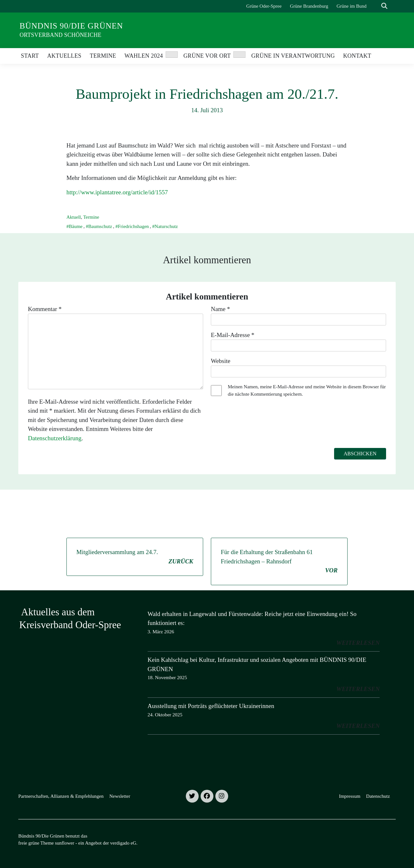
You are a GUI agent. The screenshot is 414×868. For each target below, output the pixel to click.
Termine (91, 217)
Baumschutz (100, 226)
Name (220, 309)
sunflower (65, 843)
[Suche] (375, 6)
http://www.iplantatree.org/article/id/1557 (117, 192)
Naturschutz (166, 226)
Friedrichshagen (133, 226)
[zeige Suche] (384, 6)
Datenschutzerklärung (55, 438)
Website (221, 361)
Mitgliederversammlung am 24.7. (135, 557)
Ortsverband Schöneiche (60, 35)
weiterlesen (358, 643)
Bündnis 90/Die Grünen (71, 26)
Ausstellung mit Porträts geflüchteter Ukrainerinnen (211, 706)
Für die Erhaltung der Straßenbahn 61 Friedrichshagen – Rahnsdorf (279, 562)
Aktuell (74, 217)
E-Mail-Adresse (233, 335)
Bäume (76, 226)
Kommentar (45, 309)
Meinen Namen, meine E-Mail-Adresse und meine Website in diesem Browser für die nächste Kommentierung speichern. (307, 390)
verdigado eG (123, 843)
